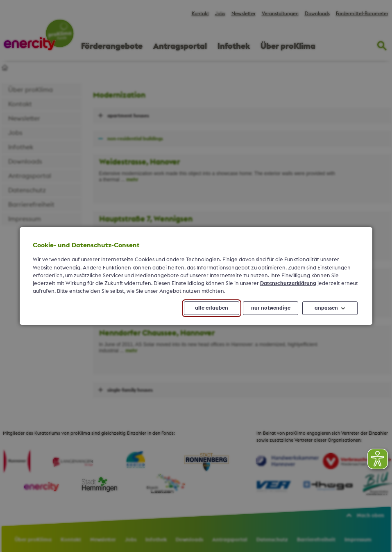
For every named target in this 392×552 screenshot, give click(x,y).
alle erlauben (212, 308)
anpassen (326, 308)
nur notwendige (271, 308)
